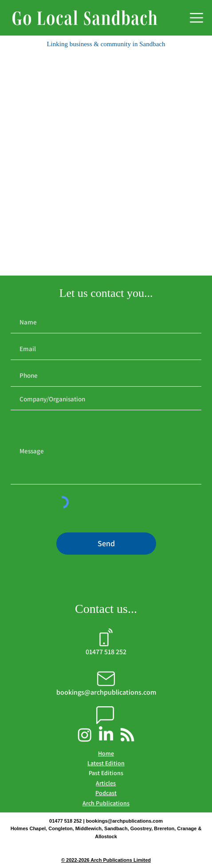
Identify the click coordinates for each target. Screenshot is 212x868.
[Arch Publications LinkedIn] (106, 735)
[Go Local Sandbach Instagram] (85, 735)
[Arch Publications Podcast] (127, 735)
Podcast (106, 793)
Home (106, 753)
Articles (106, 783)
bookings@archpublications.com (124, 821)
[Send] (106, 544)
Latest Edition (106, 763)
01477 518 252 (106, 652)
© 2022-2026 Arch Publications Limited (106, 860)
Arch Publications (106, 803)
